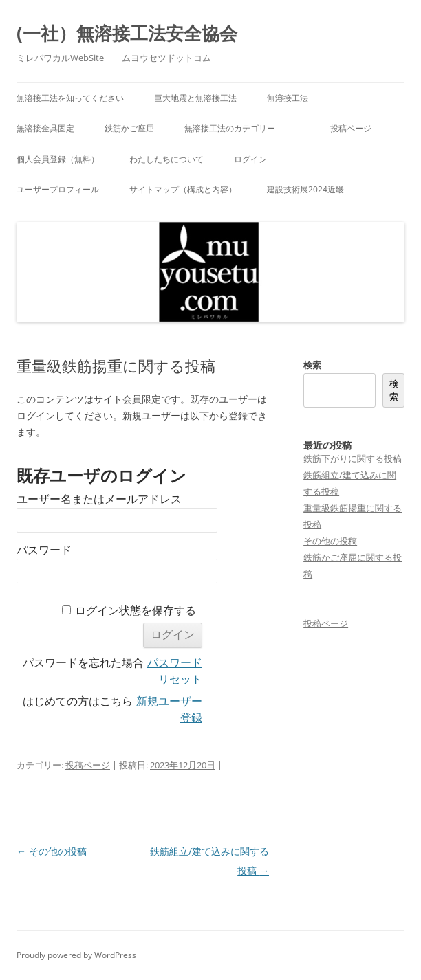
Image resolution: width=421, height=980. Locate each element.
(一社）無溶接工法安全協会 (127, 33)
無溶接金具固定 (45, 128)
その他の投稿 (52, 851)
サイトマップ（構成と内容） (183, 189)
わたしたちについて (166, 159)
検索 (312, 365)
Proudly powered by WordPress (76, 955)
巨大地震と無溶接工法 (195, 98)
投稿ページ (351, 128)
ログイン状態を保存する (136, 611)
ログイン (250, 159)
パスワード (44, 550)
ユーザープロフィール (58, 189)
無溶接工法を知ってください (70, 98)
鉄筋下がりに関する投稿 (353, 458)
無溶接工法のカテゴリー (242, 128)
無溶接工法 (288, 98)
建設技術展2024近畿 (305, 189)
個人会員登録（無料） (58, 159)
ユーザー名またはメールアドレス (99, 499)
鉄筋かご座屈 (129, 128)
